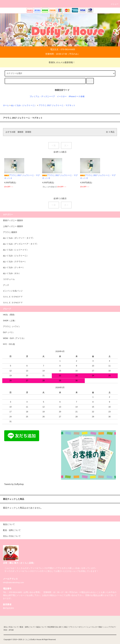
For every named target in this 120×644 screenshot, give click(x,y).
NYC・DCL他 (9, 344)
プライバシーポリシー (77, 627)
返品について (41, 627)
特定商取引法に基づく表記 (58, 627)
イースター (62, 97)
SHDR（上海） (10, 321)
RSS (5, 630)
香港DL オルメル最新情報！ (60, 62)
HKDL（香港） (9, 315)
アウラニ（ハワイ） (12, 327)
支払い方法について (11, 627)
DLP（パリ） (9, 332)
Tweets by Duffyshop (14, 484)
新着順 (28, 132)
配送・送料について (27, 627)
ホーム (6, 105)
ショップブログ (109, 627)
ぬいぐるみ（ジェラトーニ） (24, 105)
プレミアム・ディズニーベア (42, 97)
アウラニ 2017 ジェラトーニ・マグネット (57, 105)
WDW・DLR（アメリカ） (14, 338)
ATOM (11, 630)
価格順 (20, 132)
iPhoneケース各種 (77, 97)
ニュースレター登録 (94, 627)
